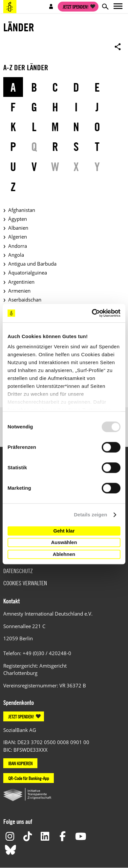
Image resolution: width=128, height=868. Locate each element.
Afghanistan (22, 210)
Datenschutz (18, 571)
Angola (16, 255)
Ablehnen (64, 554)
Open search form (105, 7)
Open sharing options (118, 46)
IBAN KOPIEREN (20, 763)
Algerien (18, 237)
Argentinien (21, 282)
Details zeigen (90, 515)
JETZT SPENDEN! (21, 716)
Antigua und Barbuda (32, 264)
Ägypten (18, 219)
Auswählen (64, 542)
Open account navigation (51, 7)
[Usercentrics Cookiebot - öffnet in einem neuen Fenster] (92, 313)
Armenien (19, 291)
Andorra (18, 246)
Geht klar (64, 531)
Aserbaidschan (25, 300)
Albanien (18, 228)
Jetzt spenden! (76, 7)
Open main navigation (118, 7)
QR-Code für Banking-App (29, 778)
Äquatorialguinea (28, 273)
